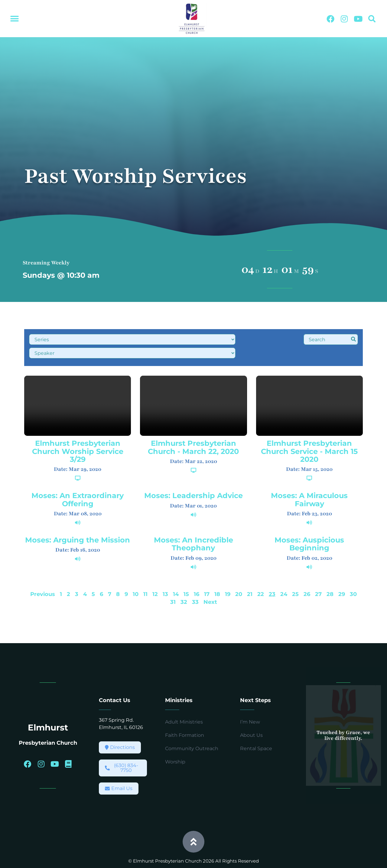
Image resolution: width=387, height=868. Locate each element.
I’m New (250, 705)
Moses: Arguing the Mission (78, 524)
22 (261, 577)
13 (165, 577)
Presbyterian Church (48, 726)
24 (284, 577)
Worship (175, 745)
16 (197, 577)
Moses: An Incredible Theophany (193, 528)
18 (217, 577)
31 (173, 586)
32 (184, 586)
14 (176, 577)
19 (228, 577)
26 (307, 577)
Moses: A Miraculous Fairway (309, 483)
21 (250, 577)
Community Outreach (192, 732)
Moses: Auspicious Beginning (309, 528)
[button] (14, 19)
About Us (251, 719)
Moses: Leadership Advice (193, 479)
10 (136, 577)
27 (318, 577)
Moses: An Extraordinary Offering (78, 483)
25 (295, 577)
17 (207, 577)
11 (145, 577)
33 (195, 586)
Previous (43, 577)
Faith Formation (185, 719)
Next (210, 586)
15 (186, 577)
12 (155, 577)
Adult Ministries (184, 705)
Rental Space (256, 732)
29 (342, 577)
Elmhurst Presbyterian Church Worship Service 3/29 (78, 435)
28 (330, 577)
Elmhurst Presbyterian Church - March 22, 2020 (193, 431)
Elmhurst (48, 711)
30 (353, 577)
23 (272, 577)
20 (239, 577)
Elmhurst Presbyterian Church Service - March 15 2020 (309, 435)
